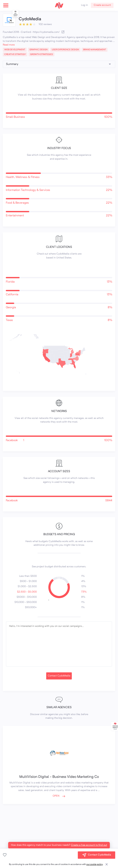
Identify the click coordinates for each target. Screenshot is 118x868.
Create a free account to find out (89, 845)
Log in (84, 5)
